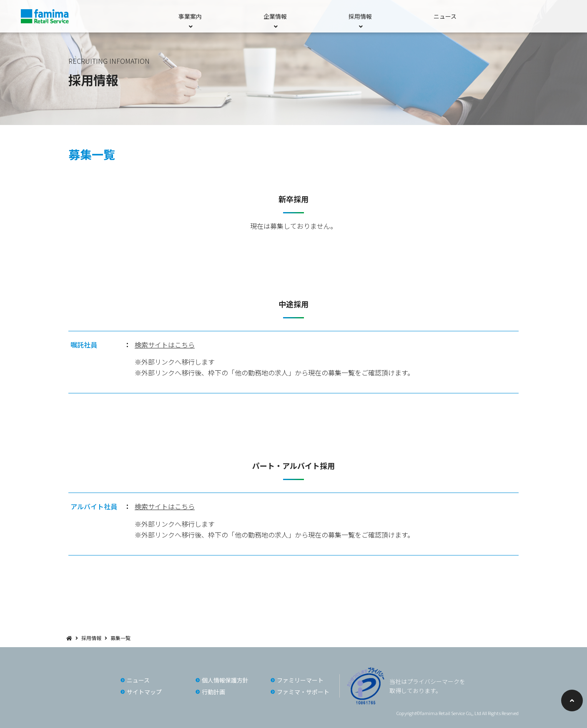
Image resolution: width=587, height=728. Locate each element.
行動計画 (213, 692)
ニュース (445, 16)
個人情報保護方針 (225, 680)
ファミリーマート (300, 680)
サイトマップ (144, 692)
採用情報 (91, 638)
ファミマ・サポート (303, 692)
